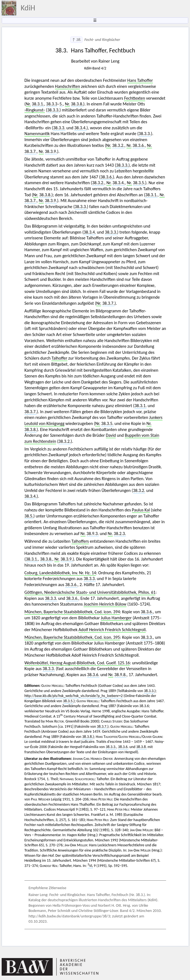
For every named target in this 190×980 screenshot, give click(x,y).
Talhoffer (59, 358)
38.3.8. (77, 104)
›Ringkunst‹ (35, 110)
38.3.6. (139, 145)
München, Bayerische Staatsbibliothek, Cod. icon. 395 (72, 637)
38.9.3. (93, 534)
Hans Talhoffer (140, 80)
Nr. (28, 104)
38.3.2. (118, 145)
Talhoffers (80, 541)
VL (90, 866)
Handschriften (68, 86)
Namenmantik (37, 134)
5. (61, 104)
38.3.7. (31, 151)
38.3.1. (38, 104)
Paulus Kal (141, 510)
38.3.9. (51, 151)
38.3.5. (139, 183)
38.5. (29, 516)
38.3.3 (52, 104)
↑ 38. (77, 40)
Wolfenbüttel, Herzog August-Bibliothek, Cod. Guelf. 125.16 (77, 663)
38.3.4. (80, 128)
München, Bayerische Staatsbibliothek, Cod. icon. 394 (72, 612)
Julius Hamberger (116, 618)
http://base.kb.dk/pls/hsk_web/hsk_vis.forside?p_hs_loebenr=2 (74, 696)
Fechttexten (134, 98)
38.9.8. (121, 675)
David (111, 435)
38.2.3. (120, 534)
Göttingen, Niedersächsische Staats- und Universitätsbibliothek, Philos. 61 (90, 592)
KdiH (28, 8)
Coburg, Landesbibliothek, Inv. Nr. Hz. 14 (60, 573)
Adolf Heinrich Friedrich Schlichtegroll (112, 630)
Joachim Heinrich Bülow (105, 604)
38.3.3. (53, 110)
